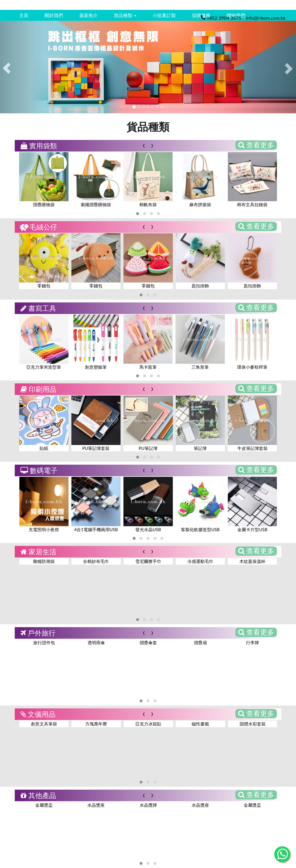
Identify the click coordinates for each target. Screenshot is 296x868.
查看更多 (256, 145)
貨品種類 (125, 15)
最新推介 (88, 15)
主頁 (24, 15)
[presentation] (144, 145)
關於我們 (54, 15)
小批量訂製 (164, 15)
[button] (138, 214)
